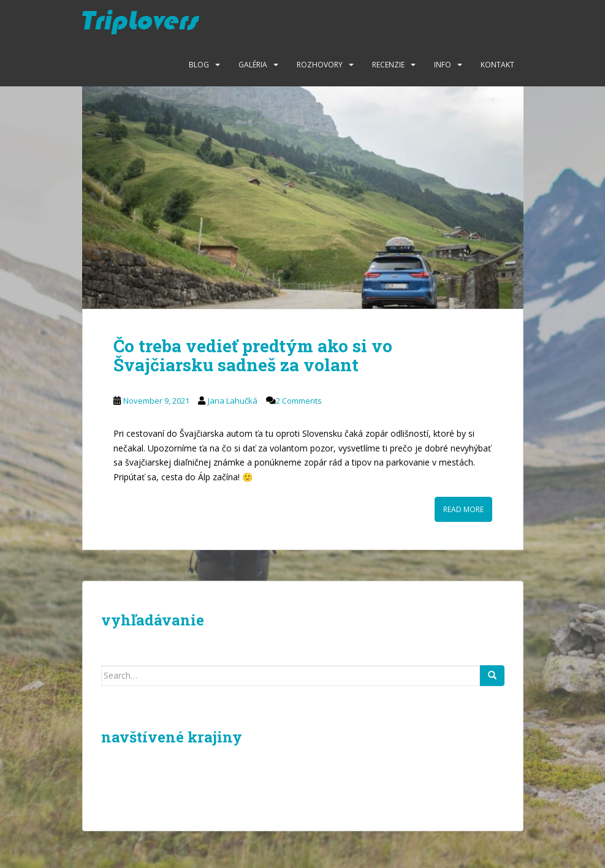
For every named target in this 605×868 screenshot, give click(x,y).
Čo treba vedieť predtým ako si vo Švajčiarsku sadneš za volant (253, 355)
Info (443, 65)
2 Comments (299, 401)
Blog (199, 65)
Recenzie (388, 65)
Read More (463, 509)
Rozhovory (320, 65)
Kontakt (497, 65)
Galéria (253, 65)
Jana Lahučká (233, 401)
